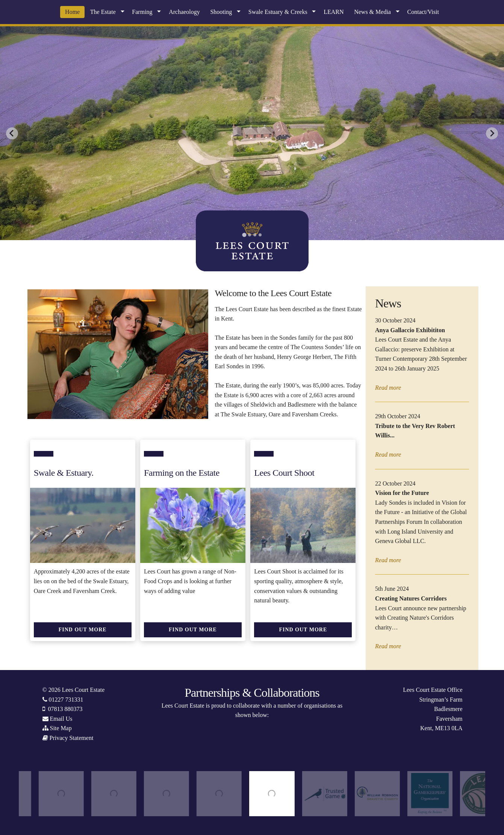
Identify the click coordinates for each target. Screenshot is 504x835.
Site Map (61, 728)
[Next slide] (492, 133)
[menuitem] (72, 12)
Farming (142, 12)
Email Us (61, 719)
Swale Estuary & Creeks (278, 12)
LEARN (334, 12)
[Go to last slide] (12, 133)
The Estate (103, 12)
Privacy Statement (72, 738)
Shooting (221, 12)
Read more (388, 388)
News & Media (372, 12)
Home (72, 12)
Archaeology (184, 12)
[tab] (244, 235)
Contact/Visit (423, 12)
